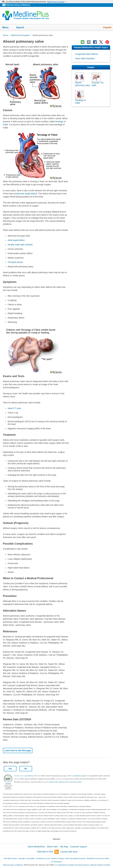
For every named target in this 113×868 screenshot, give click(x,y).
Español (107, 27)
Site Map (64, 847)
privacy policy (77, 782)
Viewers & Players (58, 858)
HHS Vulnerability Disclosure (75, 858)
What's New (52, 847)
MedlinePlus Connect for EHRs (98, 858)
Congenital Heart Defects (87, 54)
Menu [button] (7, 28)
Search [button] (22, 28)
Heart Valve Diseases (85, 58)
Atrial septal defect (16, 240)
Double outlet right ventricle (20, 245)
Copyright (22, 858)
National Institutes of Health (100, 865)
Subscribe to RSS (48, 852)
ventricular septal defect (25, 194)
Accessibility (30, 858)
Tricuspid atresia (15, 262)
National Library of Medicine (18, 5)
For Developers (56, 862)
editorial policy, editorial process (59, 782)
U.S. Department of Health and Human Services (72, 865)
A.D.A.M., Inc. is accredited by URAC (26, 776)
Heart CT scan (14, 408)
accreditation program (79, 776)
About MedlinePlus (36, 847)
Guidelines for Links (43, 858)
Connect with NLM (69, 852)
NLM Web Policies (10, 858)
